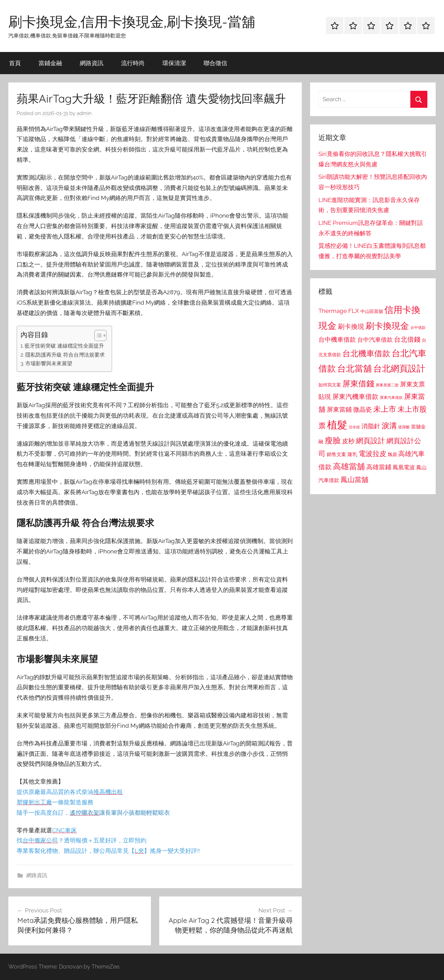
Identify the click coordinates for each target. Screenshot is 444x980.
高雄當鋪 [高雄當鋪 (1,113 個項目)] (379, 467)
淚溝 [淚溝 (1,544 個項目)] (389, 426)
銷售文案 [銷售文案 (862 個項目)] (336, 454)
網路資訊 (92, 63)
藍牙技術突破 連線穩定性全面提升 (64, 346)
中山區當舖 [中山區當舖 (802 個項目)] (372, 311)
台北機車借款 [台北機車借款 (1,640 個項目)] (366, 353)
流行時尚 (133, 63)
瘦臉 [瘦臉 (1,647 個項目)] (333, 440)
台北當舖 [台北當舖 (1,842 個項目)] (355, 369)
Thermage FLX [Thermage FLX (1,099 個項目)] (339, 311)
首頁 (15, 63)
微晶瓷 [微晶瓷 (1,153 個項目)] (362, 409)
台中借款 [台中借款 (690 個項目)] (418, 327)
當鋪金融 (50, 63)
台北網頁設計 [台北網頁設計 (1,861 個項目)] (399, 369)
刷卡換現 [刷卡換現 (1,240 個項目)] (351, 326)
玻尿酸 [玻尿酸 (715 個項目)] (404, 427)
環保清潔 (174, 63)
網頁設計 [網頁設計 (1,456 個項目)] (370, 441)
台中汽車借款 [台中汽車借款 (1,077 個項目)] (375, 340)
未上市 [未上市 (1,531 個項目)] (385, 409)
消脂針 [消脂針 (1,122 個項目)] (371, 426)
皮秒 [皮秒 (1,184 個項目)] (348, 441)
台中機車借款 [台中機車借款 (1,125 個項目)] (337, 340)
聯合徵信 (215, 63)
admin (84, 113)
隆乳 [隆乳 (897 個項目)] (352, 454)
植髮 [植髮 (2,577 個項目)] (337, 425)
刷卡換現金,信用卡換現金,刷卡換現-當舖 (132, 21)
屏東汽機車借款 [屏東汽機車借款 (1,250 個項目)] (355, 396)
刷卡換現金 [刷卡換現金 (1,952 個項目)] (387, 326)
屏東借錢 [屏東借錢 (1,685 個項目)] (358, 383)
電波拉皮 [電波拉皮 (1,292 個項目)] (373, 454)
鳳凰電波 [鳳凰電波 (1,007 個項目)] (404, 467)
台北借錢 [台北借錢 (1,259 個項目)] (407, 339)
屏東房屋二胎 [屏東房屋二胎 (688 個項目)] (387, 385)
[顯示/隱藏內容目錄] (97, 335)
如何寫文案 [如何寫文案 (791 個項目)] (330, 385)
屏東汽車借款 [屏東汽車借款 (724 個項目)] (391, 397)
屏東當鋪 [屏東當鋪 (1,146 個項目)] (339, 409)
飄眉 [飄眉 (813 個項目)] (392, 454)
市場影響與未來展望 (49, 364)
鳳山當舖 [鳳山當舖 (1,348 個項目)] (355, 480)
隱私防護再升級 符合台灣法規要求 (65, 355)
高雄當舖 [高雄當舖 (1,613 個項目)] (349, 466)
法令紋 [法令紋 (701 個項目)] (354, 427)
